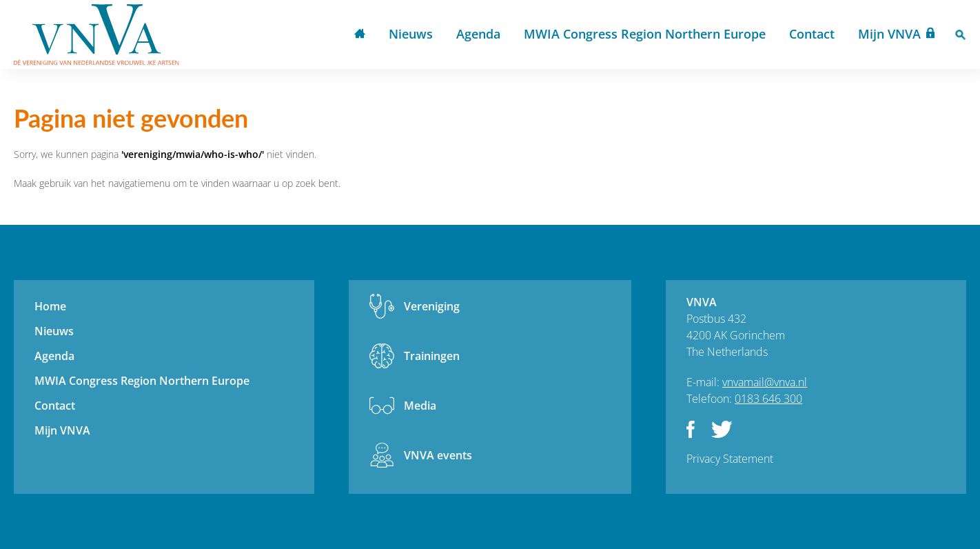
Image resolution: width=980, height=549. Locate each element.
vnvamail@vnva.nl (765, 382)
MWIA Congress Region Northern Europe (645, 34)
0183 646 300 (768, 399)
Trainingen (432, 356)
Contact (812, 34)
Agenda (478, 34)
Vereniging (432, 306)
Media (420, 406)
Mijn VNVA (889, 34)
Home (360, 35)
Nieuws (411, 34)
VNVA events (438, 455)
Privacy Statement (730, 459)
